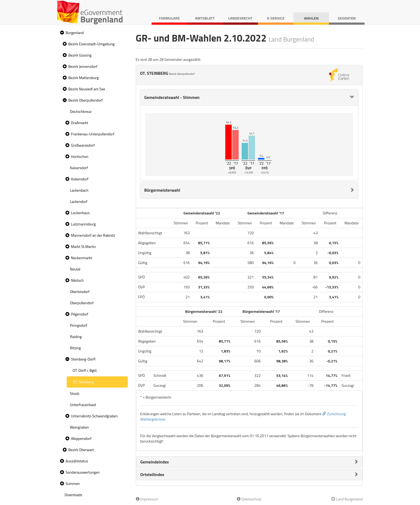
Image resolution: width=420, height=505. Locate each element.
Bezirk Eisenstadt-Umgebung (91, 44)
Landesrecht (240, 18)
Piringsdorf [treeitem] (79, 325)
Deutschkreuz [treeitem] (81, 111)
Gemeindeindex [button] (155, 462)
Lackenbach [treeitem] (79, 190)
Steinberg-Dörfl (83, 359)
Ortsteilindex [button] (152, 474)
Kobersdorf (80, 179)
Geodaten (347, 18)
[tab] (249, 97)
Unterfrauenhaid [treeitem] (83, 405)
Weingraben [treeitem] (79, 427)
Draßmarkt (80, 123)
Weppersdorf (81, 438)
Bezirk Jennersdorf (83, 66)
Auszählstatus (77, 461)
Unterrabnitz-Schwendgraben (94, 416)
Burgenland (75, 33)
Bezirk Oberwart (81, 450)
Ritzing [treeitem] (75, 348)
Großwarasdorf (83, 145)
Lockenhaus (80, 213)
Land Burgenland (347, 499)
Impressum (147, 499)
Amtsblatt (205, 18)
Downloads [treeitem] (73, 495)
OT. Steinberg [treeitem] (83, 382)
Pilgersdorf (80, 314)
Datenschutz (249, 499)
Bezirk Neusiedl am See (87, 89)
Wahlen (311, 18)
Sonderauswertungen (83, 472)
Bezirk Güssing (80, 55)
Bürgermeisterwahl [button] (162, 190)
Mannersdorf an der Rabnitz (93, 235)
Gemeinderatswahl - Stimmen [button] (172, 97)
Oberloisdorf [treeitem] (80, 292)
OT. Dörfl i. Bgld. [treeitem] (85, 370)
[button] (61, 33)
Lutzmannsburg (83, 224)
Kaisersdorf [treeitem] (79, 168)
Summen (73, 483)
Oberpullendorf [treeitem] (82, 303)
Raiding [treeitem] (76, 337)
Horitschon (80, 156)
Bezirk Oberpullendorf (85, 100)
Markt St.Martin (83, 246)
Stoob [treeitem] (75, 393)
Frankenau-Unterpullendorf (93, 134)
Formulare (169, 18)
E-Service (276, 18)
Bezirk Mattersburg (84, 78)
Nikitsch (77, 280)
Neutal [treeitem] (75, 269)
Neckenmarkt (82, 258)
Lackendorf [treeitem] (79, 201)
